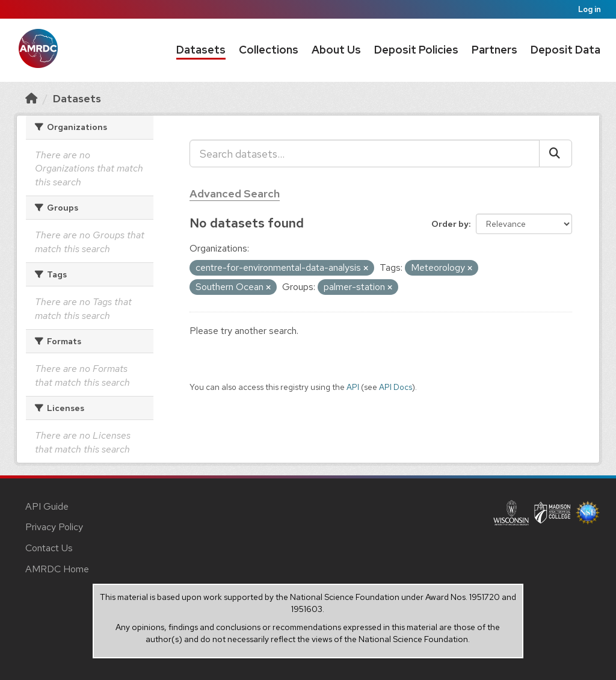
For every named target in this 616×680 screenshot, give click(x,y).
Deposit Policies (416, 50)
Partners (494, 50)
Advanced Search (235, 193)
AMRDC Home (57, 569)
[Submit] (556, 153)
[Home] (31, 98)
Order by (450, 224)
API (353, 387)
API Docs (396, 387)
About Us (336, 50)
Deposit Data (565, 50)
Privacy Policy (54, 527)
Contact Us (49, 548)
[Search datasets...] (365, 153)
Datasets (201, 50)
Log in (590, 9)
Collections (269, 50)
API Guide (47, 506)
